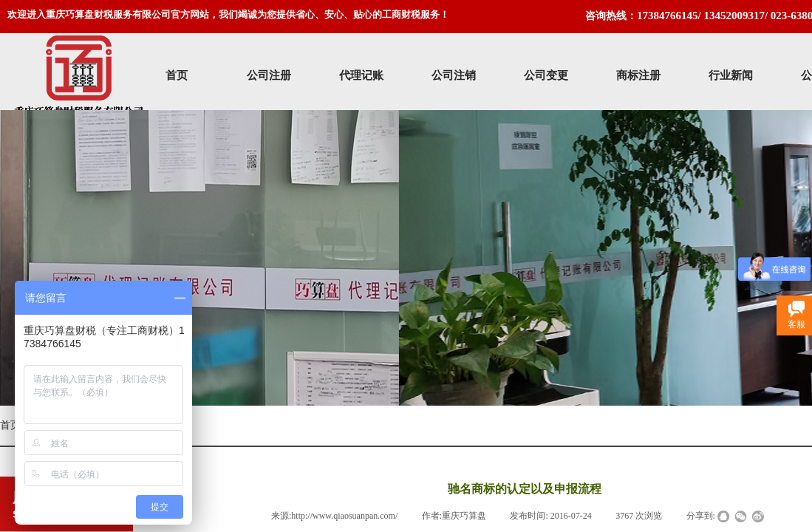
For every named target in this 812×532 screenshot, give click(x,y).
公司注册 (269, 75)
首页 (177, 75)
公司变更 (546, 75)
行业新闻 (731, 75)
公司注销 (454, 75)
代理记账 (361, 75)
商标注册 (638, 75)
